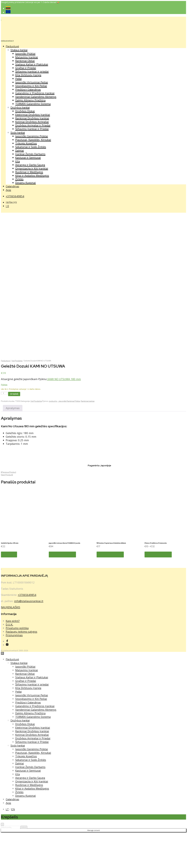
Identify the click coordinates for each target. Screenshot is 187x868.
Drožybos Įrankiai (20, 107)
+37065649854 (15, 196)
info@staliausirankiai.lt (29, 636)
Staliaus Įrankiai (19, 50)
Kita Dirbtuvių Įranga (28, 75)
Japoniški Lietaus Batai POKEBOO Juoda (64, 578)
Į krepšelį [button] (9, 590)
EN (13, 844)
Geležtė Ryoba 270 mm (10, 578)
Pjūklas (4, 420)
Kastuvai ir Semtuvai (28, 157)
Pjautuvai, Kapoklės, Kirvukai (33, 140)
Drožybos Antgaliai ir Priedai (33, 125)
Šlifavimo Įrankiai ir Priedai (32, 129)
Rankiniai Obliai (25, 61)
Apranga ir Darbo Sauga (30, 165)
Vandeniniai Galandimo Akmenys (36, 97)
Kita (18, 161)
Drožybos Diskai (25, 111)
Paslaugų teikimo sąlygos (21, 667)
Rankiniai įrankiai (88, 436)
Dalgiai (20, 150)
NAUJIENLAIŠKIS (11, 642)
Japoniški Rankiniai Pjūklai (69, 436)
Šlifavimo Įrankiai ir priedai (32, 71)
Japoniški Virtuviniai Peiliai (32, 82)
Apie (8, 190)
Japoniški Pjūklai (25, 54)
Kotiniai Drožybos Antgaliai (32, 122)
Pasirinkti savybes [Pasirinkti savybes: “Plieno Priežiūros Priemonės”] (158, 590)
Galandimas (12, 186)
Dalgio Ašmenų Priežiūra (30, 100)
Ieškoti (24, 862)
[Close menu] (2, 688)
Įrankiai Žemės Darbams (30, 154)
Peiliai (18, 79)
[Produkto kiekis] (4, 428)
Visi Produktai (17, 396)
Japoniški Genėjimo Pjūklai (32, 136)
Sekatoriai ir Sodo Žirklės (31, 147)
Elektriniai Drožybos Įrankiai (33, 115)
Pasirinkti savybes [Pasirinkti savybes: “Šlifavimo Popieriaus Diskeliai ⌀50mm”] (110, 590)
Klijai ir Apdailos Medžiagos (32, 175)
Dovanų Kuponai (26, 183)
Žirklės (19, 179)
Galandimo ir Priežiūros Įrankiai (35, 93)
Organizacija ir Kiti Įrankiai (32, 168)
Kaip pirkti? (13, 656)
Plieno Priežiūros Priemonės (156, 578)
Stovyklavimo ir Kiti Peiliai (31, 86)
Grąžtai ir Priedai (26, 68)
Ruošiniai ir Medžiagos (29, 172)
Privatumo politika (17, 663)
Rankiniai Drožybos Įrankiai (32, 118)
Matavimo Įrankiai (27, 57)
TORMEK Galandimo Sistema (33, 104)
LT (7, 844)
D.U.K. (9, 659)
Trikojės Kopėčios (26, 143)
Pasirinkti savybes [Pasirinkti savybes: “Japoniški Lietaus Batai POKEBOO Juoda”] (62, 590)
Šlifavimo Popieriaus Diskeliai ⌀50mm (111, 578)
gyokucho (53, 436)
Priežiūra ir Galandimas (28, 90)
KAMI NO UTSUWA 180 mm (64, 414)
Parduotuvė (12, 46)
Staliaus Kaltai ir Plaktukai (32, 64)
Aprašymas (13, 443)
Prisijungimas (14, 670)
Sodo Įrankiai (18, 133)
